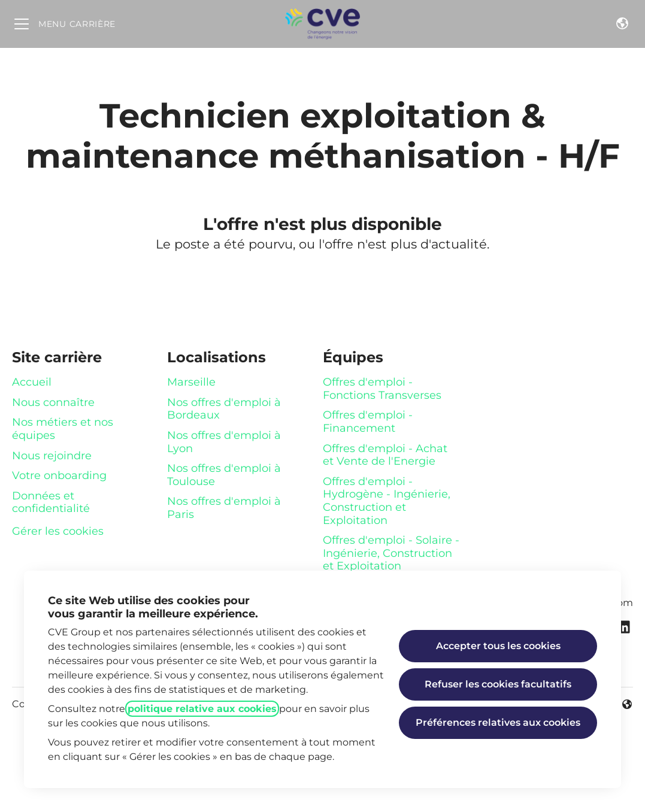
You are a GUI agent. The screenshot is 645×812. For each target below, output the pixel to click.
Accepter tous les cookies (498, 646)
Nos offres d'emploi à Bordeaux (224, 409)
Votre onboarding (59, 475)
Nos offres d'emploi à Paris (224, 508)
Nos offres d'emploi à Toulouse (224, 475)
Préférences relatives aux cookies (498, 722)
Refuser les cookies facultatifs (498, 684)
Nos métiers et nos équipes (63, 429)
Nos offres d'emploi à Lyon (224, 442)
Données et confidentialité (51, 502)
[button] (622, 24)
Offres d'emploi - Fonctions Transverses (382, 389)
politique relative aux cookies (202, 709)
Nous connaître (53, 402)
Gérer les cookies (58, 531)
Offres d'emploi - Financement (368, 422)
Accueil (32, 382)
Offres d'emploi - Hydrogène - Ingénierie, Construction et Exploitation (387, 501)
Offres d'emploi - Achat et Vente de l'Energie (385, 455)
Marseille (191, 382)
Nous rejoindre (52, 456)
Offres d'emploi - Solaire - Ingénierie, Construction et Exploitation (391, 553)
